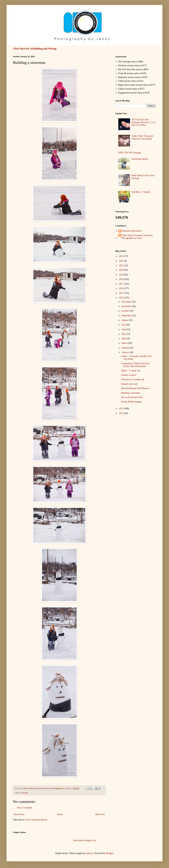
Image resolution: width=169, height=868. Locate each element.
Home (60, 814)
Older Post (100, 814)
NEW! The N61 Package (130, 153)
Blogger (110, 853)
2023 (122, 256)
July (124, 325)
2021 (122, 265)
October (126, 311)
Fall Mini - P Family (141, 192)
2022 (122, 261)
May (124, 334)
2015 (122, 293)
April (124, 339)
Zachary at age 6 (129, 375)
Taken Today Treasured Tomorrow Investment (142, 137)
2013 (122, 409)
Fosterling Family (140, 159)
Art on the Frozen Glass (132, 397)
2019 (122, 275)
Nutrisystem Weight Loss (84, 840)
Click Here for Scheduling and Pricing (35, 49)
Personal (24, 793)
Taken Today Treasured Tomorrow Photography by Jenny (137, 237)
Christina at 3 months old (133, 380)
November (127, 306)
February (126, 348)
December (127, 302)
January (125, 352)
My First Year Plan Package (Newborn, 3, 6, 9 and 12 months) (144, 122)
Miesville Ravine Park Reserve (135, 388)
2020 (122, 270)
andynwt (90, 853)
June (124, 329)
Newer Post (19, 814)
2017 (122, 284)
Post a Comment (25, 808)
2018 (122, 279)
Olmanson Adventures (132, 231)
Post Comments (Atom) (36, 820)
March (125, 343)
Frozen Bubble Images (131, 402)
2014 (122, 298)
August (125, 320)
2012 (122, 413)
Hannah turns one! (129, 384)
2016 (122, 288)
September (127, 316)
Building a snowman (130, 393)
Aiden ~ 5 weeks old (130, 371)
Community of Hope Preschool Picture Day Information (135, 365)
